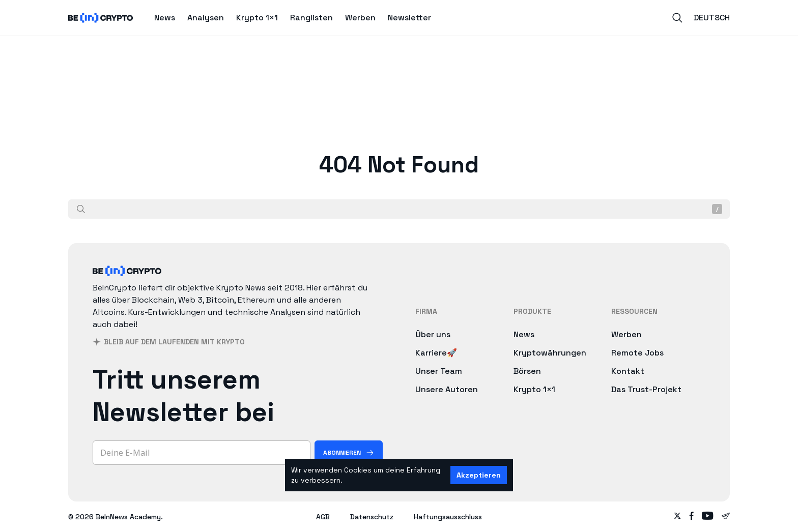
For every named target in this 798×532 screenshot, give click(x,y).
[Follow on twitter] (677, 517)
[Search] (677, 18)
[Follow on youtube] (708, 517)
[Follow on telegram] (726, 517)
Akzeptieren (479, 475)
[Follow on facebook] (692, 517)
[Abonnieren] (349, 453)
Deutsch (712, 18)
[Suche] (81, 209)
